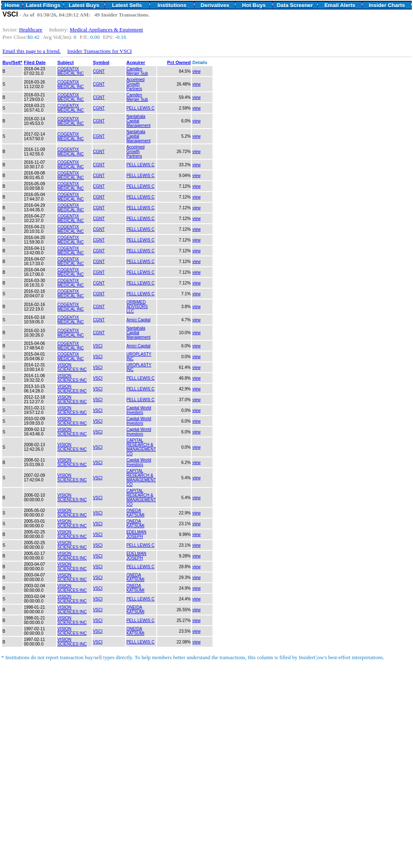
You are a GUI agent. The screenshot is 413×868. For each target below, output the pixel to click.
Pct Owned (179, 62)
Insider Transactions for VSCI (100, 51)
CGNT (99, 71)
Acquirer (136, 62)
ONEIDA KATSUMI (136, 610)
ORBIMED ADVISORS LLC (137, 307)
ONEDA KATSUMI (136, 513)
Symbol (101, 62)
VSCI (98, 346)
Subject (66, 62)
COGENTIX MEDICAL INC (71, 71)
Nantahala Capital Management (138, 121)
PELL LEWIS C (141, 108)
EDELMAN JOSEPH (136, 534)
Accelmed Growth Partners (136, 84)
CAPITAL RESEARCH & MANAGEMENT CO (141, 447)
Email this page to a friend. (32, 51)
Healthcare (31, 30)
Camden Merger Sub (137, 71)
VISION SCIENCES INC (72, 367)
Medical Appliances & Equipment (106, 30)
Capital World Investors (139, 410)
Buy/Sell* (12, 62)
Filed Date (35, 62)
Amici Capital (138, 320)
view (196, 71)
